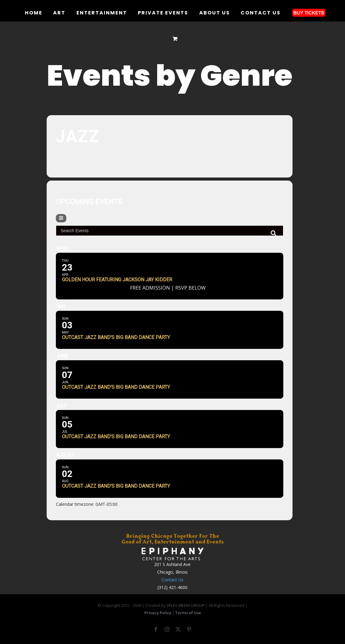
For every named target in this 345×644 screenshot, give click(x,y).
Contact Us (172, 580)
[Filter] (61, 218)
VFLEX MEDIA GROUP (186, 605)
